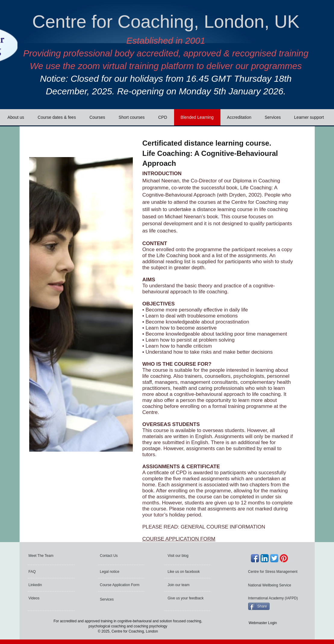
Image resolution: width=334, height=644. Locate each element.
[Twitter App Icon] (274, 558)
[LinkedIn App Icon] (265, 558)
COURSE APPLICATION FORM (179, 539)
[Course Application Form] (121, 585)
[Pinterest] (284, 558)
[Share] (259, 606)
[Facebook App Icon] (255, 558)
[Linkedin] (45, 585)
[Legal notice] (118, 572)
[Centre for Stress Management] (274, 572)
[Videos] (45, 598)
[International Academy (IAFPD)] (274, 598)
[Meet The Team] (52, 556)
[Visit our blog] (181, 556)
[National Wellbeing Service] (271, 585)
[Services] (116, 599)
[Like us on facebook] (184, 572)
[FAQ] (46, 572)
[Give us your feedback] (186, 598)
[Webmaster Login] (263, 623)
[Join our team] (184, 585)
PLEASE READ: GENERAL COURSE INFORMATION (204, 527)
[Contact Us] (115, 556)
